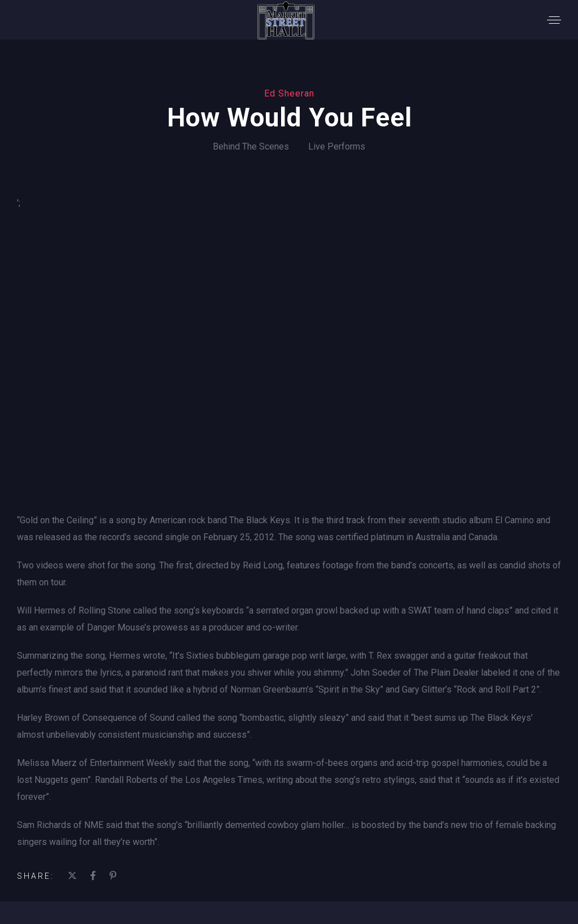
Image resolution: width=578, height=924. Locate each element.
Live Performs (337, 146)
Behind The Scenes (251, 146)
